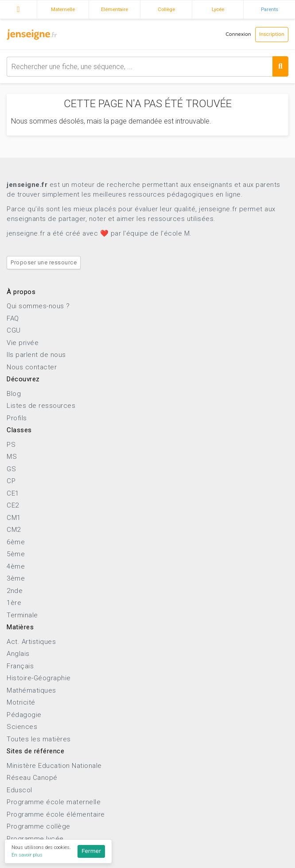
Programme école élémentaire (56, 814)
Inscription (272, 34)
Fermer (91, 851)
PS (11, 445)
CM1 (14, 518)
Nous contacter (32, 367)
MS (12, 457)
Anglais (18, 654)
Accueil (18, 8)
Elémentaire (115, 9)
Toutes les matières (39, 739)
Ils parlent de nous (36, 355)
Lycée (218, 9)
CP (11, 481)
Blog (14, 394)
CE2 (13, 505)
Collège (166, 9)
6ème (16, 542)
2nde (15, 591)
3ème (16, 578)
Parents (270, 9)
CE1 (13, 493)
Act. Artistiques (31, 642)
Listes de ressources (41, 406)
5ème (16, 554)
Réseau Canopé (32, 778)
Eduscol (19, 790)
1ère (14, 603)
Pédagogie (24, 715)
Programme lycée (35, 839)
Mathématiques (31, 690)
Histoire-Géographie (39, 678)
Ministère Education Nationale (54, 766)
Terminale (22, 615)
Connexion (238, 34)
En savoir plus (27, 855)
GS (11, 469)
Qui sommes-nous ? (38, 306)
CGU (14, 330)
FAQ (13, 318)
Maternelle (63, 9)
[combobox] (147, 67)
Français (20, 666)
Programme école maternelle (54, 802)
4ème (16, 566)
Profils (17, 418)
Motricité (21, 702)
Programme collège (39, 826)
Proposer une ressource (44, 262)
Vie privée (23, 343)
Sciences (22, 727)
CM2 (14, 530)
